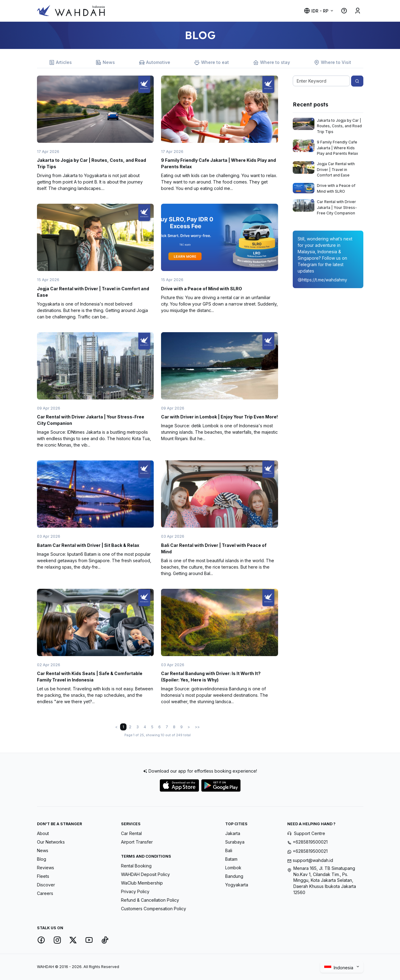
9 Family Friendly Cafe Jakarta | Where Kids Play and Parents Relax (338, 148)
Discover (46, 885)
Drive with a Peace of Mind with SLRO (202, 289)
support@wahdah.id (313, 860)
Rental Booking (136, 866)
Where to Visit (332, 63)
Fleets (43, 876)
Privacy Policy (135, 891)
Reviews (46, 868)
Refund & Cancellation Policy (150, 900)
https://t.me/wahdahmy (322, 280)
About (43, 833)
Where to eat (211, 63)
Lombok (233, 868)
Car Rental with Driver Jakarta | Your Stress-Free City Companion (337, 207)
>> (197, 727)
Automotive (155, 63)
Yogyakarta (237, 885)
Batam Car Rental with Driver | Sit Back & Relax (88, 545)
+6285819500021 (310, 842)
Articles (60, 63)
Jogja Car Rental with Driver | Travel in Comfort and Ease (336, 169)
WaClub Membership (142, 883)
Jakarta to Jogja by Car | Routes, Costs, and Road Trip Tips (339, 126)
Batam (231, 859)
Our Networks (51, 842)
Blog (42, 859)
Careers (45, 893)
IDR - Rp (316, 11)
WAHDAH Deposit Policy (145, 874)
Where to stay (272, 63)
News (105, 63)
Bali (229, 850)
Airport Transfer (137, 842)
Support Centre (310, 833)
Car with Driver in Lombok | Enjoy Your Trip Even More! (219, 417)
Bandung (234, 876)
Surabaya (235, 842)
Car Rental (131, 833)
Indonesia (339, 967)
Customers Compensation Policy (154, 909)
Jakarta (233, 833)
